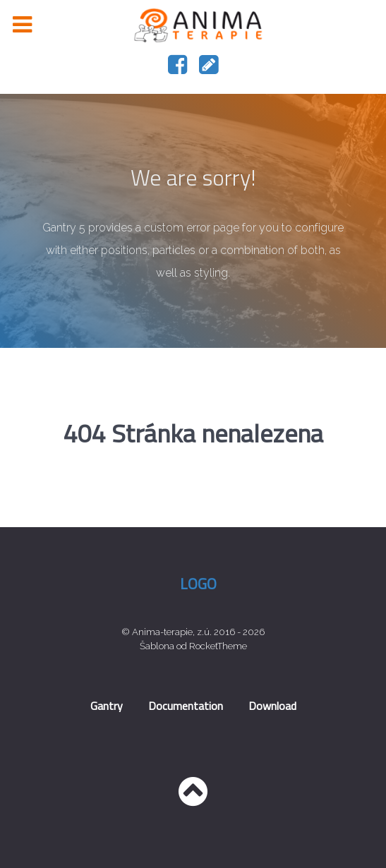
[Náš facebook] (179, 69)
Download (272, 706)
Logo (198, 584)
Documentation (186, 706)
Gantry (107, 706)
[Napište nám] (209, 69)
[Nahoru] (193, 800)
